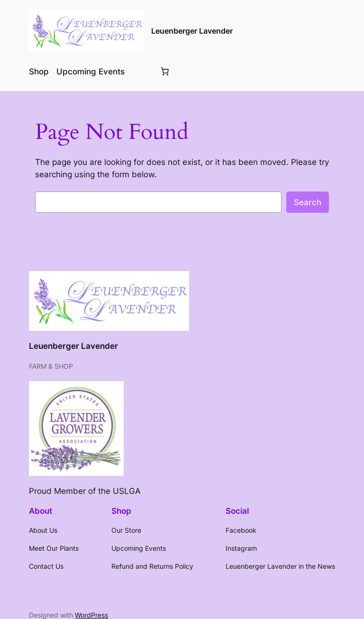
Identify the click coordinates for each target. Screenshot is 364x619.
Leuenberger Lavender (192, 31)
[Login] (141, 71)
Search (308, 202)
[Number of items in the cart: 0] (164, 72)
